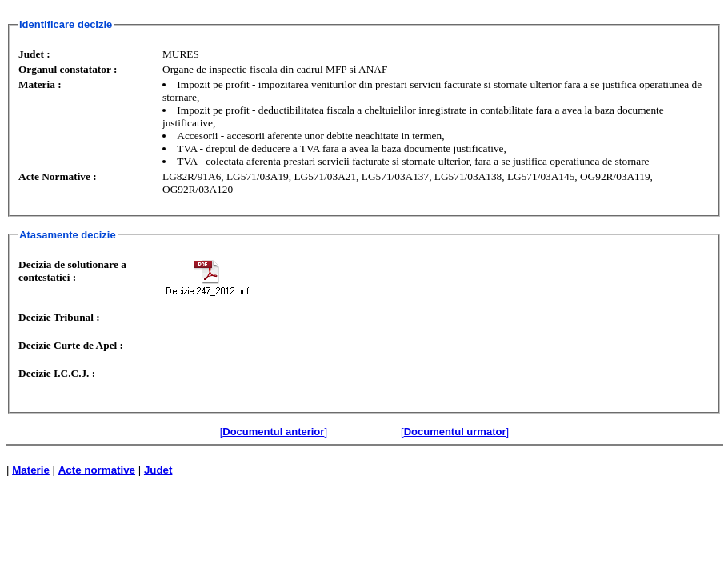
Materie (31, 470)
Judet (158, 470)
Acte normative (97, 470)
